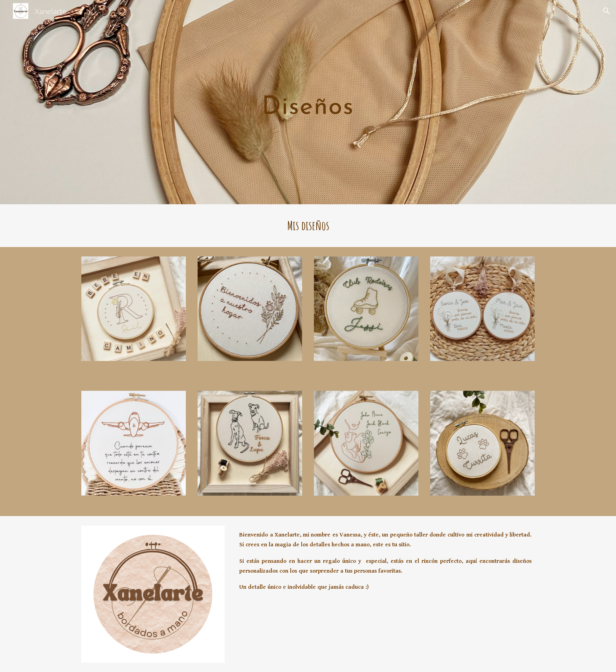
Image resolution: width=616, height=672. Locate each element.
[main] (308, 102)
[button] (607, 11)
